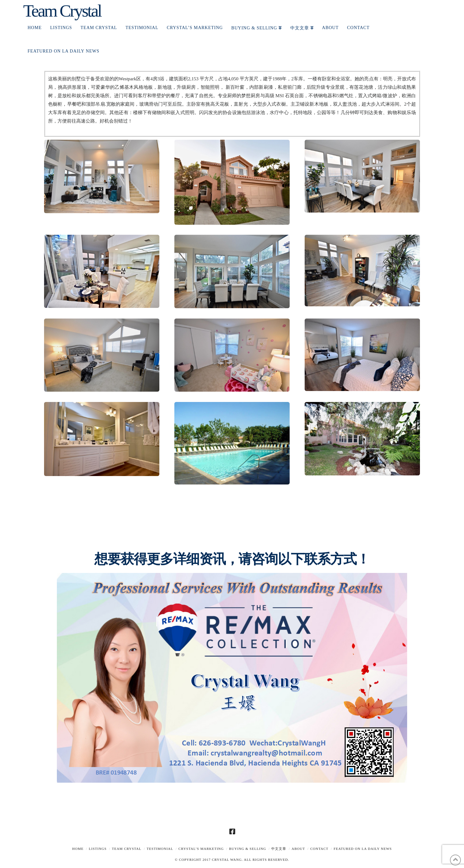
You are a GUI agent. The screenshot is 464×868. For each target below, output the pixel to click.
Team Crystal (62, 11)
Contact (319, 849)
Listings (98, 849)
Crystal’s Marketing (201, 849)
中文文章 (279, 849)
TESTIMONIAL (160, 849)
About (298, 849)
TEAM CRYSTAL (127, 849)
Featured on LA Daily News (363, 849)
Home (78, 849)
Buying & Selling (248, 849)
